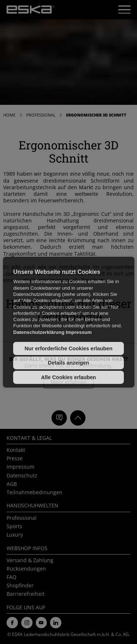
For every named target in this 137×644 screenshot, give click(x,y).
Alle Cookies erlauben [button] (68, 377)
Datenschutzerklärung (39, 332)
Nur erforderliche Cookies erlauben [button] (68, 348)
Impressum (79, 332)
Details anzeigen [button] (68, 363)
